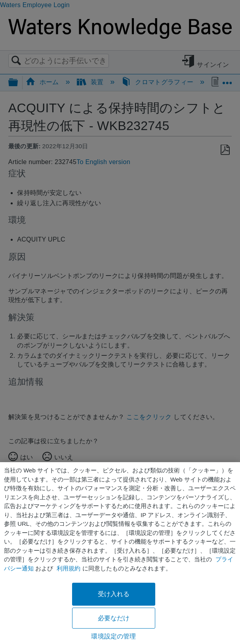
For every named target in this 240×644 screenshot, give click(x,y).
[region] (120, 553)
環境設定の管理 (113, 636)
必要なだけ (114, 618)
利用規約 (69, 568)
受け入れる (114, 594)
